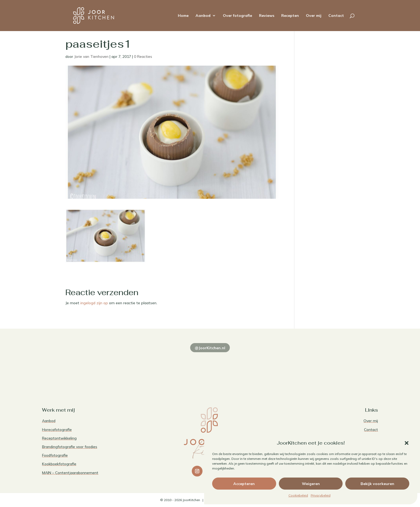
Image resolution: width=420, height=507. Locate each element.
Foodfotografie (55, 455)
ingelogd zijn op (94, 303)
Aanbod (203, 16)
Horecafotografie (57, 430)
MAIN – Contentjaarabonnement (70, 473)
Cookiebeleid (298, 495)
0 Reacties (143, 57)
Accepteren (244, 484)
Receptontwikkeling (59, 438)
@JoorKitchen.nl (210, 348)
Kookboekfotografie (59, 464)
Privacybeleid (321, 495)
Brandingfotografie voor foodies (70, 447)
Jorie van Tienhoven (91, 57)
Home (183, 16)
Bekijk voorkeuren (377, 484)
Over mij (314, 16)
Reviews (267, 16)
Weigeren (311, 484)
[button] (407, 443)
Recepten (290, 16)
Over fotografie (237, 16)
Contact (336, 16)
